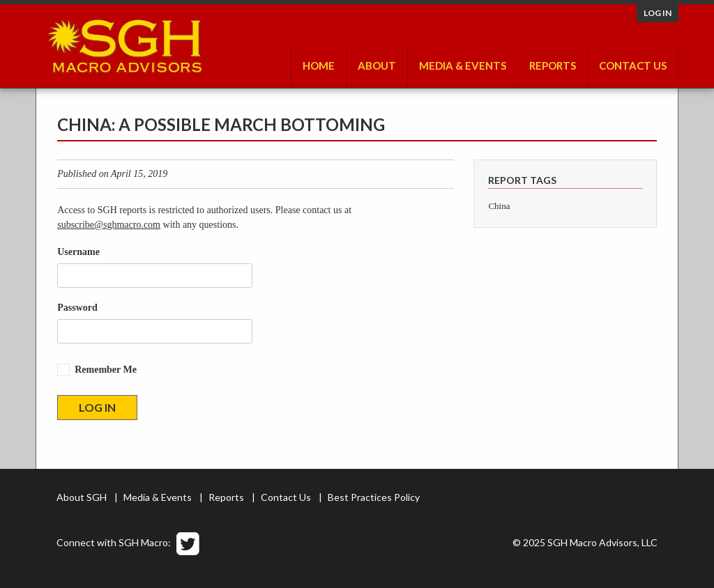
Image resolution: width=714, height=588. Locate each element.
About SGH (82, 497)
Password (77, 308)
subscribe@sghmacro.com (109, 225)
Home (319, 65)
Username (78, 252)
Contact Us (633, 65)
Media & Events (463, 65)
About (377, 65)
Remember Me (106, 370)
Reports (553, 65)
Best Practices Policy (374, 497)
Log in (658, 13)
